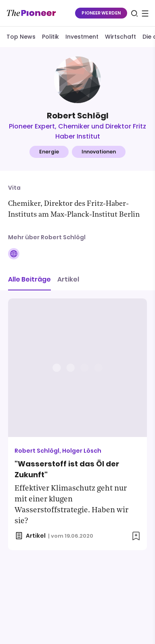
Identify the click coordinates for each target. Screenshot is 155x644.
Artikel (68, 279)
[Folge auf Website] (14, 254)
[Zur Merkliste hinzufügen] (136, 536)
